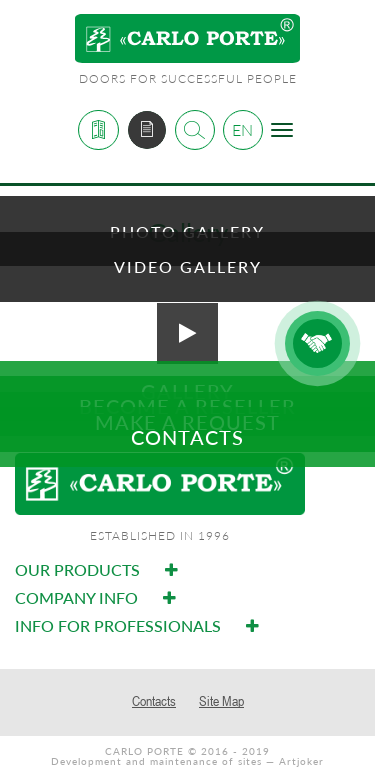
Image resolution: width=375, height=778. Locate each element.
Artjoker (301, 761)
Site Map (221, 701)
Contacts (154, 701)
